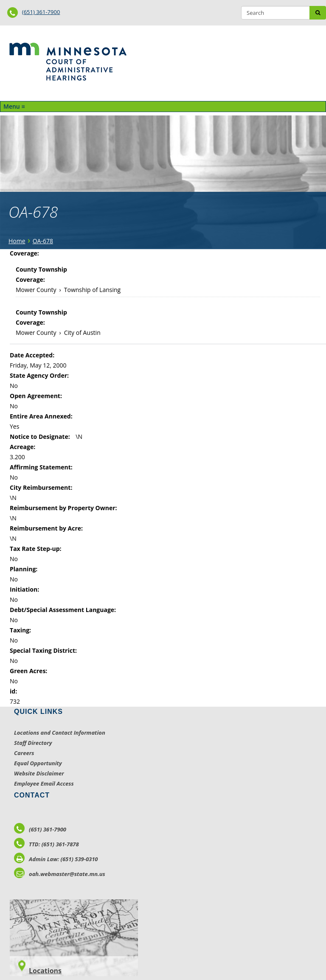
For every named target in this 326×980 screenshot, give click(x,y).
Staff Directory (33, 743)
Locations (45, 971)
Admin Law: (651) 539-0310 (56, 859)
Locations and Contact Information (60, 733)
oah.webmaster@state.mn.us (60, 874)
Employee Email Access (44, 783)
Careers (24, 753)
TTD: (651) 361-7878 (46, 844)
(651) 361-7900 (41, 12)
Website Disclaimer (39, 773)
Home (17, 241)
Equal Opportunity (38, 763)
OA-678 (43, 241)
